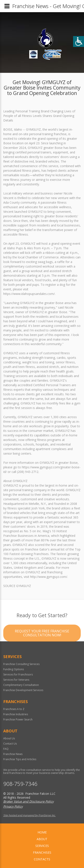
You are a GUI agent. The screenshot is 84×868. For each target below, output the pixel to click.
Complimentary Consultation (21, 685)
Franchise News (13, 754)
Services (42, 846)
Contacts (42, 859)
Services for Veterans (16, 680)
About (42, 839)
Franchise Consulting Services (21, 664)
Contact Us (10, 744)
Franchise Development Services (23, 690)
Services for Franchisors (18, 674)
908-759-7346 (20, 784)
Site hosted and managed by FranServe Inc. (29, 815)
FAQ (6, 749)
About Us (9, 738)
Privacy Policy (13, 806)
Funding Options (14, 669)
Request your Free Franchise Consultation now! (42, 640)
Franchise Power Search (18, 719)
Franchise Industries (16, 714)
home (42, 832)
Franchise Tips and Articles (20, 759)
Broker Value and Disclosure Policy (28, 801)
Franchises (42, 852)
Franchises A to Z (14, 709)
